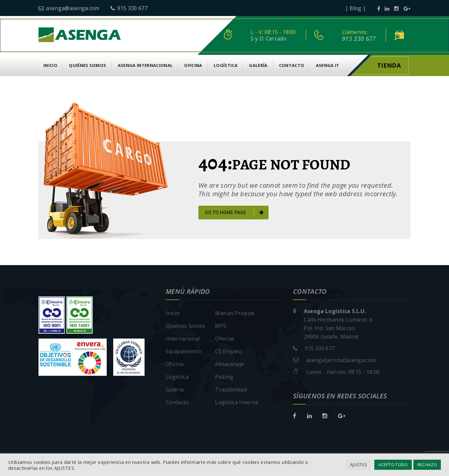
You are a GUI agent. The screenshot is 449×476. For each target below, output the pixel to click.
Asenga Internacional (145, 65)
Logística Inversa (237, 402)
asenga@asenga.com (69, 8)
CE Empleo (228, 351)
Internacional (183, 339)
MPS (221, 326)
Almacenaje (229, 364)
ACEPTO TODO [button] (393, 465)
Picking (224, 377)
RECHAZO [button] (427, 465)
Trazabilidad (231, 389)
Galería (258, 65)
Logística (226, 65)
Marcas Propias (235, 313)
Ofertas (225, 339)
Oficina (193, 65)
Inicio (50, 65)
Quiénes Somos (87, 65)
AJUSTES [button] (359, 465)
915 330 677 (129, 8)
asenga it (328, 65)
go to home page (234, 213)
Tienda (389, 65)
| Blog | (356, 8)
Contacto (292, 65)
